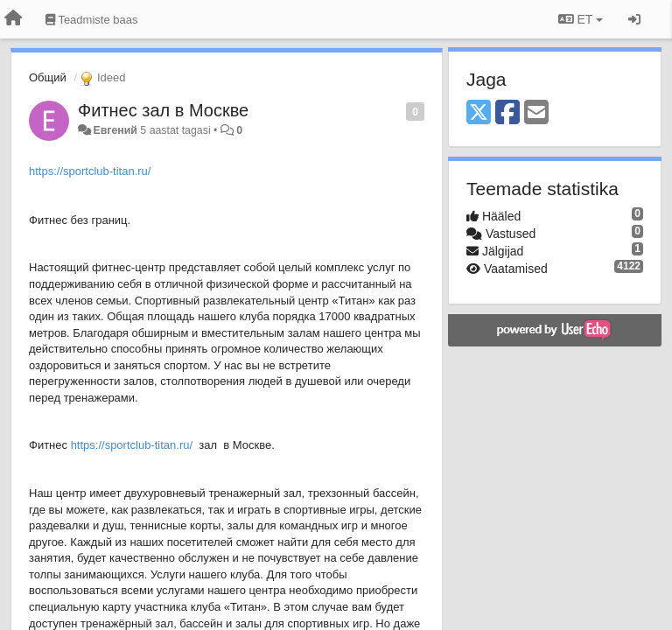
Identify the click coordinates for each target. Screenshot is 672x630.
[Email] (536, 113)
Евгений (115, 130)
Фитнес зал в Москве (163, 110)
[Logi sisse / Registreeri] (634, 19)
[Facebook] (507, 113)
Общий (48, 77)
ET (581, 19)
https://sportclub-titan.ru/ (90, 171)
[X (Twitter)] (479, 113)
